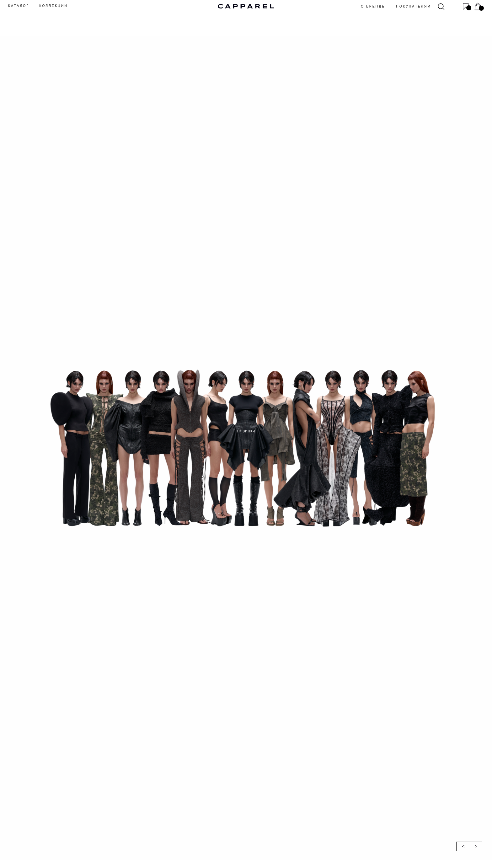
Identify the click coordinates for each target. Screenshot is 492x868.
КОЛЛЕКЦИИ (53, 6)
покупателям (414, 6)
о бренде (373, 6)
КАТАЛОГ (19, 6)
